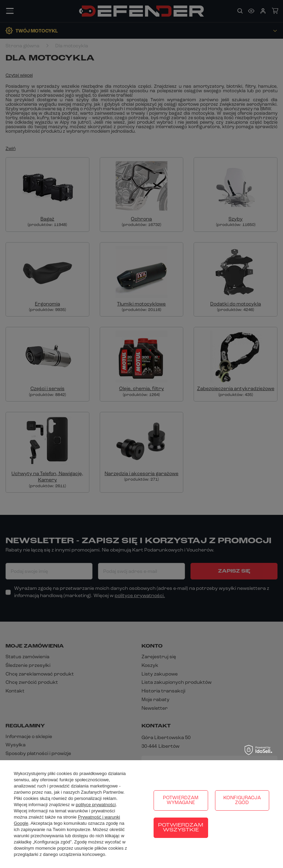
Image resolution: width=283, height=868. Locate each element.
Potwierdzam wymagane (181, 800)
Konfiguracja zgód (242, 800)
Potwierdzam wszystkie (181, 828)
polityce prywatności (96, 805)
